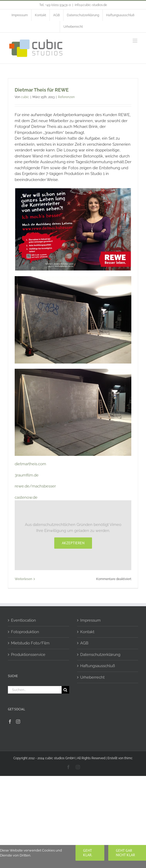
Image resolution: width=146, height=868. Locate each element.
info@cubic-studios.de (91, 5)
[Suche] (65, 690)
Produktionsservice (28, 655)
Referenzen (66, 97)
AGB (84, 643)
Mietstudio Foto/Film (30, 643)
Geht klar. (88, 853)
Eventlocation (23, 620)
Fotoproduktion (25, 632)
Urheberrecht (92, 677)
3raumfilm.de (27, 475)
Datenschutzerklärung (100, 655)
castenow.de (26, 497)
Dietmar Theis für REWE (42, 90)
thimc (128, 758)
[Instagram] (18, 722)
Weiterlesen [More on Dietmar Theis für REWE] (23, 579)
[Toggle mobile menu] (135, 41)
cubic (25, 97)
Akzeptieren (73, 543)
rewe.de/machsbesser (35, 486)
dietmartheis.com (30, 464)
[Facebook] (10, 722)
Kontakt (87, 632)
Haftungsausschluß (98, 666)
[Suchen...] (35, 690)
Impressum (90, 620)
